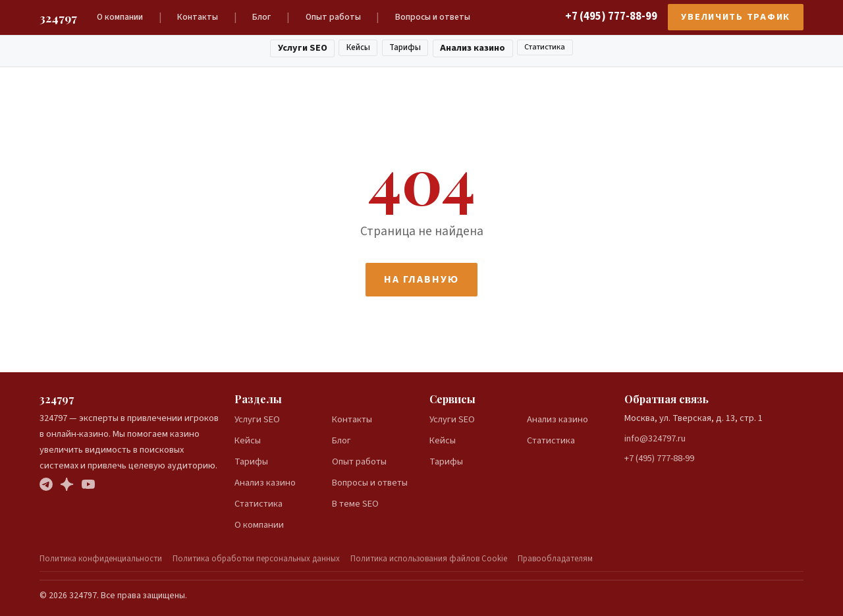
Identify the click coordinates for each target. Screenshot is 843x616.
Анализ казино (473, 48)
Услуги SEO (303, 48)
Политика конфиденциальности (101, 559)
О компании (120, 17)
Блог (261, 17)
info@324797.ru (655, 438)
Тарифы (405, 47)
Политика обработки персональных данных (256, 559)
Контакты (198, 17)
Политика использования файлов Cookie (429, 559)
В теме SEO (355, 504)
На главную (421, 279)
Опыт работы (333, 17)
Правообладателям (555, 559)
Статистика (545, 47)
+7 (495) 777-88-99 (611, 16)
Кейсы (358, 47)
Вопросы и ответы (433, 17)
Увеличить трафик (736, 17)
